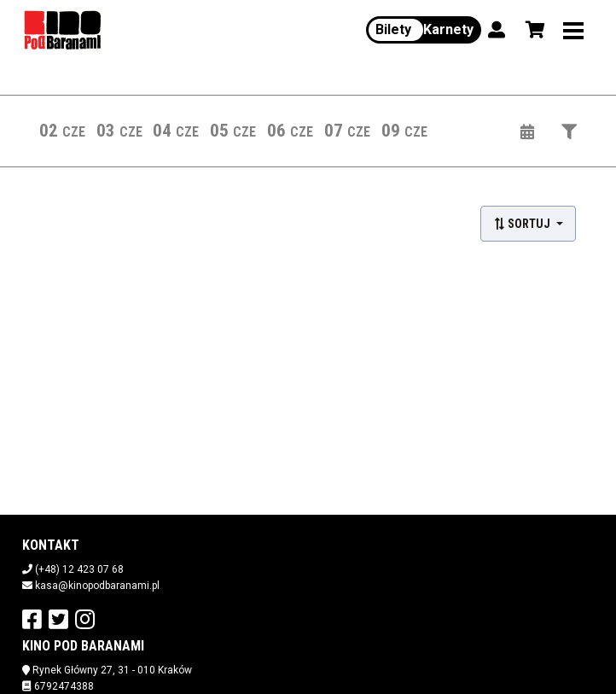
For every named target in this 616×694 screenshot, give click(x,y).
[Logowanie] (497, 30)
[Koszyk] (532, 30)
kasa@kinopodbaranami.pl (97, 586)
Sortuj (523, 224)
